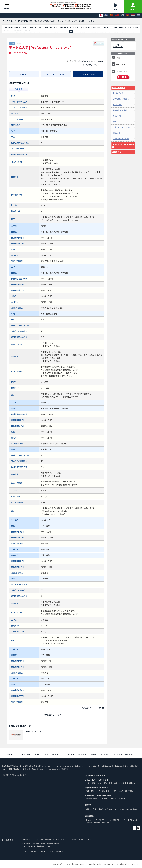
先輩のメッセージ (58, 754)
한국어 (125, 820)
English (89, 820)
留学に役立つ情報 (42, 754)
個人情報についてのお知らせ (111, 754)
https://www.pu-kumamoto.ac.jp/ (91, 61)
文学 (88, 783)
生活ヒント (117, 105)
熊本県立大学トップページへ (93, 65)
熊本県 (19, 43)
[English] (106, 15)
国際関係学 (131, 783)
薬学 (109, 791)
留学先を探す (27, 754)
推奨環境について (132, 754)
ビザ (114, 122)
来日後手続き (118, 93)
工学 (121, 791)
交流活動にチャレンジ (122, 127)
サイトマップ (83, 754)
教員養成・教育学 (93, 798)
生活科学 (105, 798)
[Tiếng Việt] (128, 15)
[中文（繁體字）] (117, 15)
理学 (115, 791)
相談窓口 (116, 133)
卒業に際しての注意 (121, 139)
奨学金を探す (118, 152)
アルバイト (117, 116)
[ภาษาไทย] (139, 15)
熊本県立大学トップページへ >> (57, 715)
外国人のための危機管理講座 (123, 145)
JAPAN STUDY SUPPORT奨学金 (126, 809)
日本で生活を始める (121, 99)
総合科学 (122, 798)
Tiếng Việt (134, 820)
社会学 (122, 783)
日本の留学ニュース (11, 754)
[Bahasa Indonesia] (133, 15)
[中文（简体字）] (111, 15)
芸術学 (114, 798)
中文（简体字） (100, 820)
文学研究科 (24, 74)
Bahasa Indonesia (93, 823)
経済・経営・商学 (110, 783)
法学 (99, 783)
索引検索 (71, 754)
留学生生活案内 (118, 88)
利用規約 (94, 754)
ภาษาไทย (106, 823)
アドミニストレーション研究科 (56, 74)
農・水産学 (129, 791)
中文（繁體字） (114, 820)
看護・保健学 (91, 791)
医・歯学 (102, 791)
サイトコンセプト (30, 851)
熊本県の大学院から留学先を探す (15, 775)
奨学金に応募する (120, 110)
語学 (94, 783)
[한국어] (122, 15)
